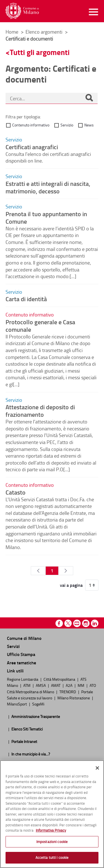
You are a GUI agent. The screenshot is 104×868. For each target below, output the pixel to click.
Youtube (77, 623)
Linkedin (95, 623)
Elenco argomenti (45, 32)
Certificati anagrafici (32, 147)
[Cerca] (89, 98)
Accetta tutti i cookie (52, 857)
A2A (69, 685)
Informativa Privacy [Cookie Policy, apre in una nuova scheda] (51, 830)
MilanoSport (17, 704)
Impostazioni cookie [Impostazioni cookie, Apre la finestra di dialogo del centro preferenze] (52, 842)
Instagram (86, 623)
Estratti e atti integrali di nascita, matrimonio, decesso (48, 187)
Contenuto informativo (31, 125)
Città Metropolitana (60, 679)
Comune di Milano (24, 638)
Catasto (16, 492)
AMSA (41, 685)
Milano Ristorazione (74, 698)
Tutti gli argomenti (40, 52)
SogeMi (38, 704)
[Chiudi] (97, 768)
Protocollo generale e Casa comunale (40, 325)
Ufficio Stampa (21, 654)
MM (81, 685)
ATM (27, 685)
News (89, 125)
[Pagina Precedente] (38, 571)
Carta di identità (26, 299)
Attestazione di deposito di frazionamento (40, 411)
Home (12, 32)
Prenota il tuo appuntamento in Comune (46, 217)
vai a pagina (71, 585)
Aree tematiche (21, 663)
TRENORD (68, 692)
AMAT (56, 685)
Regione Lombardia (23, 679)
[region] (52, 814)
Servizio (67, 125)
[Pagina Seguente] (66, 571)
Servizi (13, 646)
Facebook (59, 623)
